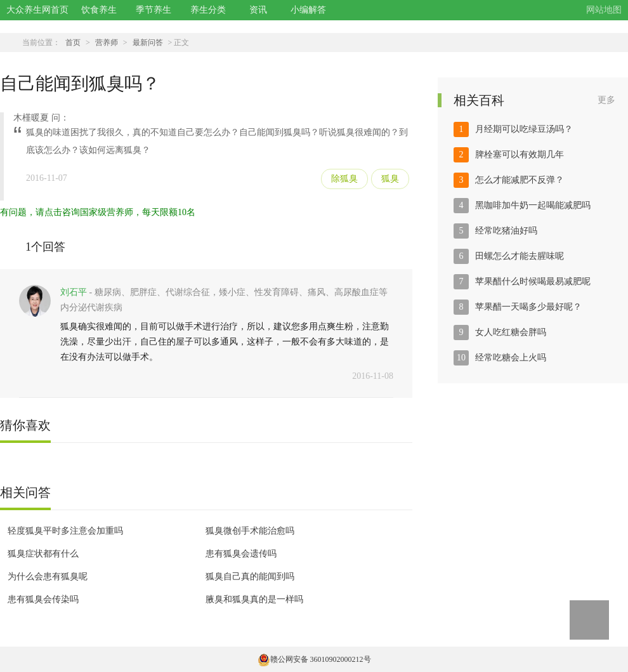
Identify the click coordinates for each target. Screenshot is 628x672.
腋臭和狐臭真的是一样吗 (254, 599)
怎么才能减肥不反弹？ (520, 180)
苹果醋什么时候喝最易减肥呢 (533, 281)
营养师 (107, 43)
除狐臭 (344, 179)
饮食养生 (99, 10)
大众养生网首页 (37, 10)
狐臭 (390, 179)
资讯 (258, 10)
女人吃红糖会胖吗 (511, 332)
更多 (606, 100)
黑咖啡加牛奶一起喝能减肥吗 (533, 205)
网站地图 (604, 10)
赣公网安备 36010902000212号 (314, 659)
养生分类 (208, 10)
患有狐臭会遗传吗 (241, 554)
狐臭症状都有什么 (43, 554)
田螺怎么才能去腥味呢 (520, 256)
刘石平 (74, 292)
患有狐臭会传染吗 (43, 599)
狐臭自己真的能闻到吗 (250, 576)
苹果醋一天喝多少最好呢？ (528, 307)
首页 (73, 43)
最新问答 (148, 43)
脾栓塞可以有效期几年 (520, 155)
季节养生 (154, 10)
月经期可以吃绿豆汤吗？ (524, 129)
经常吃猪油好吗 (506, 231)
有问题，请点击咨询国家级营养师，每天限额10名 (98, 212)
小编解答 (308, 10)
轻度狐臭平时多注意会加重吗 (65, 531)
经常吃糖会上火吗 (511, 358)
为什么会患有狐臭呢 (48, 576)
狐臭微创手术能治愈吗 (250, 531)
